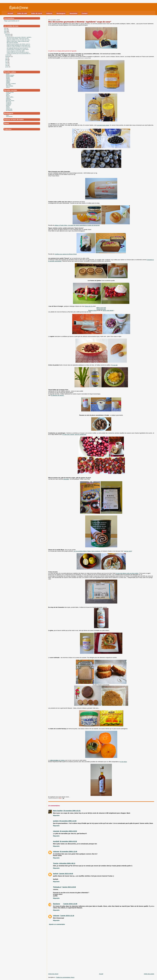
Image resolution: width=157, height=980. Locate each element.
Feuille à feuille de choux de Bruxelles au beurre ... (18, 52)
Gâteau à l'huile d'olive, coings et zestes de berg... (18, 41)
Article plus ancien (149, 974)
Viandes (8, 81)
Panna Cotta (9, 109)
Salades (8, 79)
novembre (8, 36)
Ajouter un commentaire (57, 924)
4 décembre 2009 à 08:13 (67, 863)
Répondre (56, 815)
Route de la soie (101, 309)
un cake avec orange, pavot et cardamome (74, 434)
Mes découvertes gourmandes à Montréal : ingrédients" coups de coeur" (80, 22)
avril (7, 64)
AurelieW (56, 841)
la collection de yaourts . (58, 395)
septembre (8, 56)
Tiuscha (56, 863)
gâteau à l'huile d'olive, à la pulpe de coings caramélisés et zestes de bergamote (77, 225)
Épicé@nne (19, 8)
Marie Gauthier (58, 811)
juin (6, 61)
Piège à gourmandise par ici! (12, 21)
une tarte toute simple (103, 125)
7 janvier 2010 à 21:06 (70, 904)
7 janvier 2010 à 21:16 (67, 916)
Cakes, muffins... (10, 97)
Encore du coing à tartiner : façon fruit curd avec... (18, 39)
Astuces (49, 13)
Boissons (8, 105)
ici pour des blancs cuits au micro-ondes (127, 573)
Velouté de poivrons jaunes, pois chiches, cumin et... (19, 44)
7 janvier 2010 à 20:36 (69, 887)
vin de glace (123, 762)
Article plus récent (53, 974)
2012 (6, 28)
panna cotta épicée (108, 310)
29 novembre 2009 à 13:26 (68, 821)
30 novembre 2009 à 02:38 (68, 841)
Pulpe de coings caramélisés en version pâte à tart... (19, 45)
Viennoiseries (9, 116)
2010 (6, 31)
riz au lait (115, 365)
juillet (7, 59)
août (7, 58)
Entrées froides (10, 76)
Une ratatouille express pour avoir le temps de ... (18, 48)
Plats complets (10, 86)
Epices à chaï (92, 310)
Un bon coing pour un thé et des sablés (16, 51)
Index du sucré (37, 13)
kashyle (56, 874)
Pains (7, 115)
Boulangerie (61, 13)
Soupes (8, 78)
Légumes (8, 80)
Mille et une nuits (101, 308)
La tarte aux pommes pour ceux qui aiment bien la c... (19, 54)
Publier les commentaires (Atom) (65, 977)
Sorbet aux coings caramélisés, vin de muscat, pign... (19, 47)
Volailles (8, 82)
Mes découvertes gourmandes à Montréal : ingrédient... (19, 37)
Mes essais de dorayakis (12, 43)
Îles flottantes (9, 110)
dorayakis (66, 479)
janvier (7, 67)
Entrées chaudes (10, 75)
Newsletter (74, 13)
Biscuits (8, 96)
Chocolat (8, 93)
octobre (7, 55)
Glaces (8, 107)
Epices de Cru (89, 306)
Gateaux (8, 98)
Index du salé (22, 13)
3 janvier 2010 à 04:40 (66, 874)
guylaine (56, 821)
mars (7, 65)
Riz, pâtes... (9, 85)
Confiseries (9, 103)
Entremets (9, 99)
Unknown (56, 851)
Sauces (8, 87)
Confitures (9, 104)
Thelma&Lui (57, 887)
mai (6, 62)
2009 (6, 33)
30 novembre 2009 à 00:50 (68, 831)
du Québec (57, 760)
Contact (85, 13)
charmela (56, 831)
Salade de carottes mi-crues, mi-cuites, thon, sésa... (19, 40)
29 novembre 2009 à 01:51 (72, 811)
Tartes (8, 95)
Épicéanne (57, 904)
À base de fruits (10, 92)
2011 (6, 30)
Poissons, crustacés (11, 84)
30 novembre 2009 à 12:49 (68, 851)
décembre (8, 34)
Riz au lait (8, 102)
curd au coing (128, 551)
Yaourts (8, 108)
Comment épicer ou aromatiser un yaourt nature (18, 50)
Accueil (10, 13)
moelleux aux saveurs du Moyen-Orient (66, 254)
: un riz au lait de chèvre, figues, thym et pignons (87, 551)
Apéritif (8, 74)
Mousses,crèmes (10, 101)
